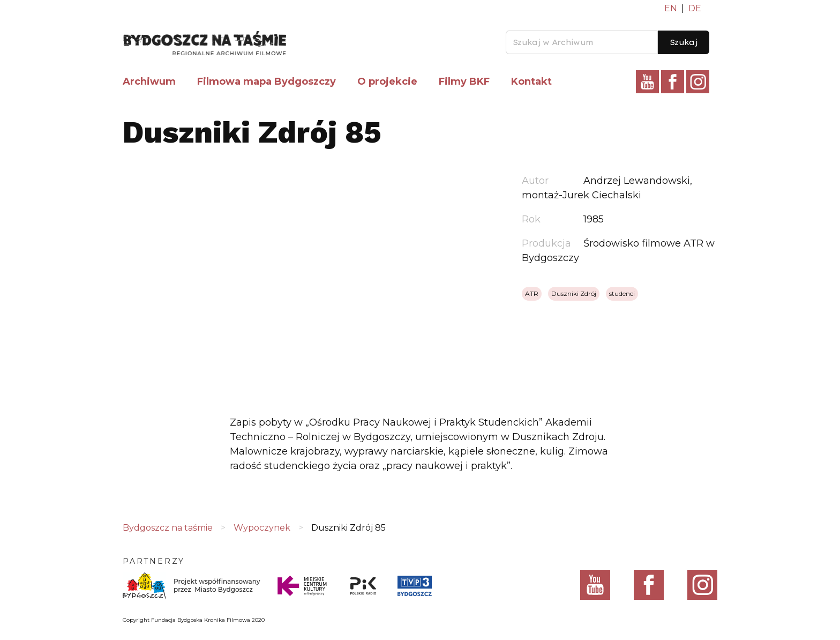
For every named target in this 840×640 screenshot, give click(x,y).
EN (671, 8)
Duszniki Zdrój (574, 293)
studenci (622, 293)
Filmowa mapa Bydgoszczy (267, 81)
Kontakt (531, 81)
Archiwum (149, 81)
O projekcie (387, 81)
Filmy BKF (464, 81)
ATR (532, 293)
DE (695, 8)
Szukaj (684, 42)
